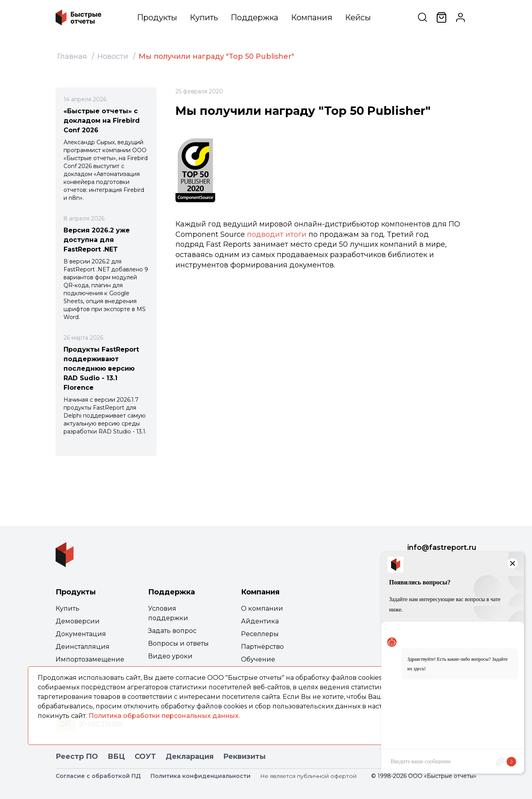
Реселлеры (260, 634)
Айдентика (260, 621)
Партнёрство (262, 647)
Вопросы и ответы (178, 643)
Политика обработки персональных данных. (164, 716)
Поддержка (254, 17)
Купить (204, 17)
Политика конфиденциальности (200, 776)
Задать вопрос (172, 631)
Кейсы (358, 17)
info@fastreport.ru (442, 547)
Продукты (157, 17)
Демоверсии (78, 621)
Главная (72, 56)
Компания (312, 17)
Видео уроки (170, 656)
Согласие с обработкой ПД (98, 776)
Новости (113, 56)
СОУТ (145, 756)
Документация (81, 634)
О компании (262, 608)
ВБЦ (116, 756)
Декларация (190, 756)
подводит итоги (277, 234)
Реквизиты (244, 756)
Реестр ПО (77, 756)
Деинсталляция (83, 647)
